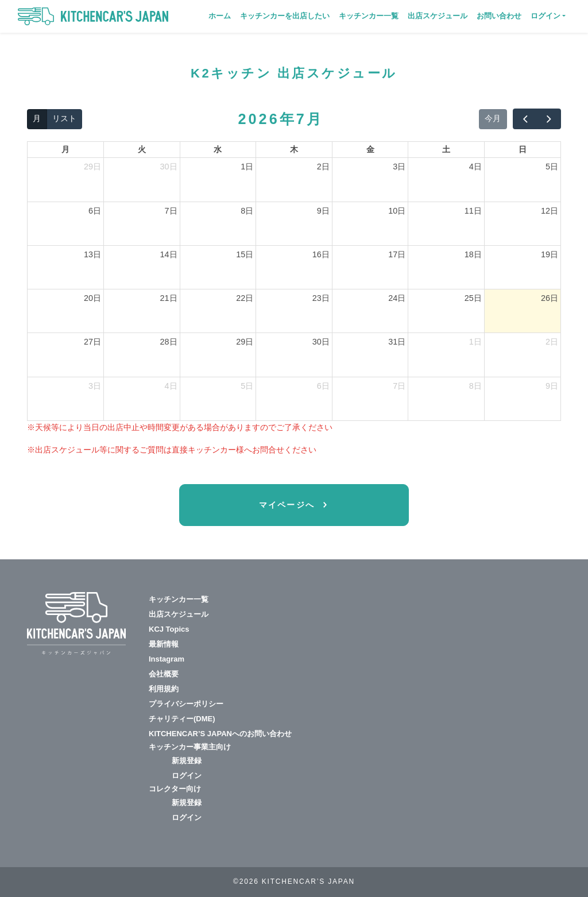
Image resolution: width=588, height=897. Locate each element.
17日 (397, 254)
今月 (493, 118)
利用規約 (164, 689)
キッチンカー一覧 (369, 16)
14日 (169, 254)
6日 (95, 211)
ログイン (187, 776)
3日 (399, 167)
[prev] (525, 119)
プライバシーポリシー (186, 704)
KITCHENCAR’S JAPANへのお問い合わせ (220, 734)
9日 (323, 211)
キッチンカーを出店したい (285, 16)
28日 (169, 342)
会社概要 (164, 674)
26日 (550, 298)
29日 (92, 167)
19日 (550, 254)
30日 (169, 167)
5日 (552, 167)
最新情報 (164, 644)
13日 (92, 254)
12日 (550, 211)
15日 (245, 254)
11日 (473, 211)
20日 (92, 298)
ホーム (220, 16)
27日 (92, 342)
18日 (473, 254)
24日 (397, 298)
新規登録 (187, 761)
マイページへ (289, 505)
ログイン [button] (546, 16)
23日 (321, 298)
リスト (64, 118)
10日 (397, 211)
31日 (397, 342)
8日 (247, 211)
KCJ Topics (169, 629)
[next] (549, 119)
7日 (171, 211)
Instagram (167, 659)
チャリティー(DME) (182, 719)
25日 (473, 298)
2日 (323, 167)
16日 (321, 254)
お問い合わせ (499, 16)
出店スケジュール (438, 16)
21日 (169, 298)
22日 (245, 298)
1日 (247, 167)
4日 (475, 167)
